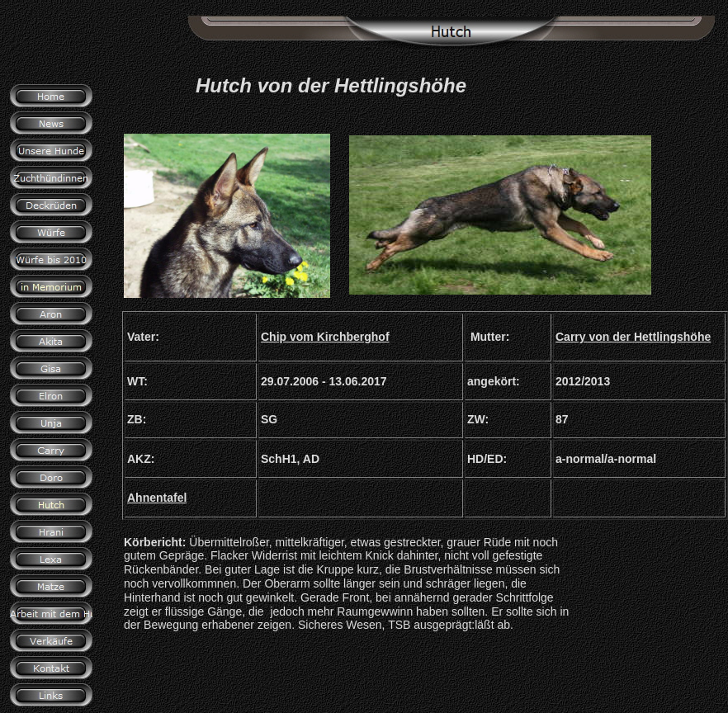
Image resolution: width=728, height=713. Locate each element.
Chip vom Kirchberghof (325, 337)
